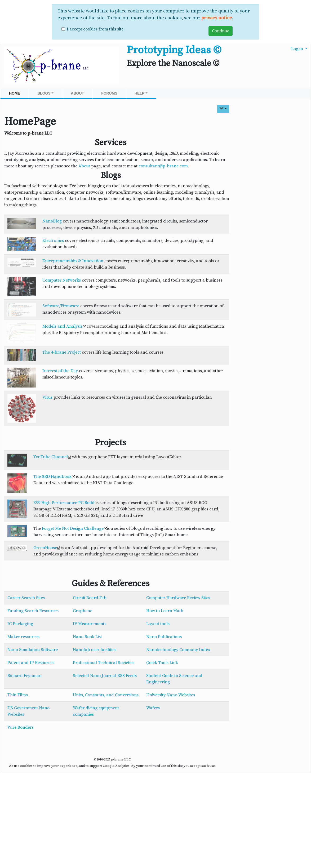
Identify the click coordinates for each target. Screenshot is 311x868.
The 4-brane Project (62, 352)
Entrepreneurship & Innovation (73, 261)
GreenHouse (45, 548)
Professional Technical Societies (104, 663)
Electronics (53, 241)
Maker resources (23, 637)
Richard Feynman (25, 676)
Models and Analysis (62, 326)
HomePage (30, 122)
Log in (298, 49)
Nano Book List (87, 637)
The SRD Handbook (52, 477)
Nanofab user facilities (95, 650)
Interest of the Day (60, 371)
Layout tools (158, 624)
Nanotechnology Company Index (178, 650)
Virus (47, 397)
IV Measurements (90, 624)
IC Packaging (20, 624)
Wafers (153, 708)
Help (141, 93)
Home (15, 93)
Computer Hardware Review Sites (178, 598)
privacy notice (217, 18)
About (77, 93)
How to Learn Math (165, 611)
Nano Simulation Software (33, 650)
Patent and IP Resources (31, 663)
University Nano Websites (171, 695)
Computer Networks (62, 280)
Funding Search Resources (33, 611)
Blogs (45, 93)
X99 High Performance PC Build (64, 503)
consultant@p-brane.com (163, 166)
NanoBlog (52, 221)
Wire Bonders (21, 727)
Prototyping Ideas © (174, 50)
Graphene (83, 611)
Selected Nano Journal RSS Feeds (105, 676)
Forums (109, 93)
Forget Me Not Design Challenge (73, 528)
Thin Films (18, 695)
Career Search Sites (26, 598)
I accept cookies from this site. (96, 29)
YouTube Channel (51, 457)
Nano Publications (164, 637)
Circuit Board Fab (90, 598)
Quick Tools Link (162, 663)
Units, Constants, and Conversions (106, 695)
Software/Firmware (61, 306)
